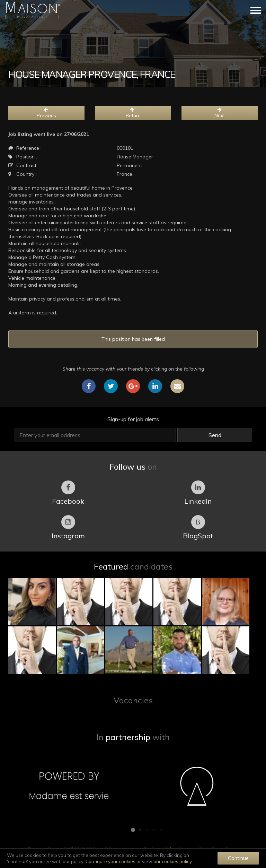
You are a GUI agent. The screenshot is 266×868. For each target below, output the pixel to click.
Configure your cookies (110, 861)
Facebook (68, 493)
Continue (238, 858)
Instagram (68, 528)
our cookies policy (173, 861)
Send (215, 435)
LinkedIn (198, 493)
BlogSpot (198, 528)
